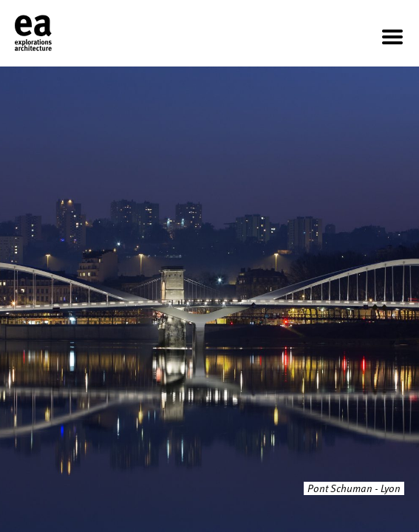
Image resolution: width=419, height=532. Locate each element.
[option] (209, 299)
